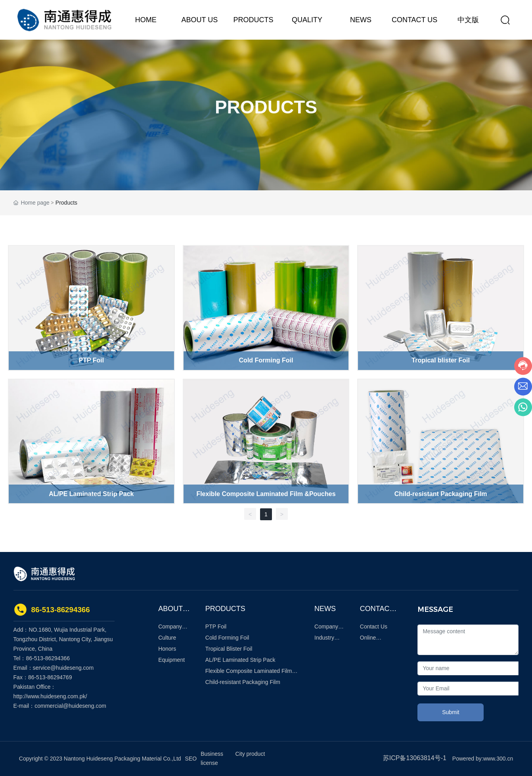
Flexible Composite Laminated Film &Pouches (266, 494)
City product (250, 754)
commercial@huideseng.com (70, 706)
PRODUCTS (266, 113)
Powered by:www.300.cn (483, 759)
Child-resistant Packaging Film (441, 494)
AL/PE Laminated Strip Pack (91, 494)
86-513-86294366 (61, 610)
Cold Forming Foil (266, 360)
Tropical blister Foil (441, 360)
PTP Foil (91, 360)
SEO (191, 759)
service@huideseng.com (63, 668)
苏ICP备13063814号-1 (415, 758)
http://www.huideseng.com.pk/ (50, 696)
